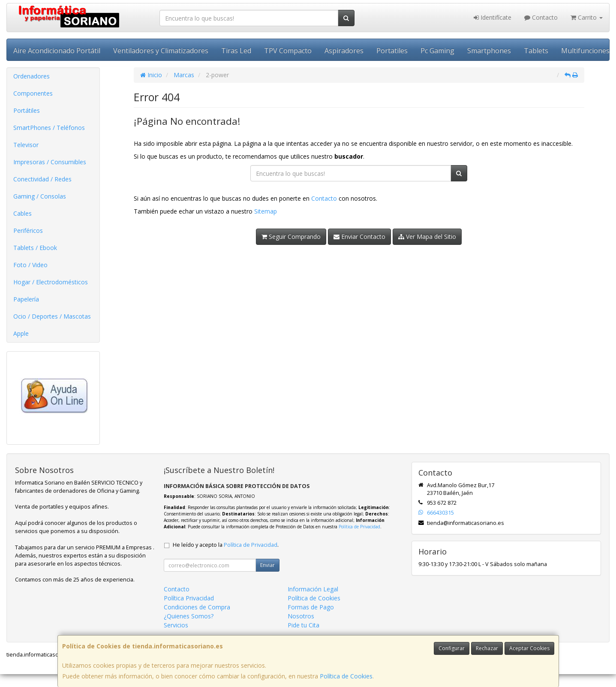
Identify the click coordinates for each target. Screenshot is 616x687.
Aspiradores (344, 51)
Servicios (176, 625)
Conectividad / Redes (42, 179)
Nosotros (301, 616)
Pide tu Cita (303, 625)
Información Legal (313, 589)
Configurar (452, 648)
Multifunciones (585, 51)
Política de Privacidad (359, 527)
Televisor (26, 145)
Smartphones (489, 51)
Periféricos (28, 231)
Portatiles (392, 51)
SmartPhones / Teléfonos (49, 128)
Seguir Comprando (291, 237)
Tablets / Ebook (35, 248)
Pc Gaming (437, 51)
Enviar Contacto (359, 237)
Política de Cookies (346, 676)
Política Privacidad (189, 598)
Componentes (33, 93)
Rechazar (487, 648)
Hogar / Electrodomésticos (51, 282)
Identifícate (493, 17)
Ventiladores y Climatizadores (161, 51)
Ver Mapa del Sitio (427, 237)
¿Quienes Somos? (189, 616)
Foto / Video (30, 265)
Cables (23, 213)
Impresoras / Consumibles (50, 162)
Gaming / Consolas (40, 196)
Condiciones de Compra (197, 607)
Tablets (536, 51)
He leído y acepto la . (226, 545)
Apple (21, 333)
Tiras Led (236, 51)
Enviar (267, 565)
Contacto (541, 17)
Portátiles (27, 110)
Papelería (26, 299)
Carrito (587, 17)
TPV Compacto (288, 51)
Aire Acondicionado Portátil (57, 51)
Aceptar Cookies (529, 648)
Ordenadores (32, 76)
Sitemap (266, 211)
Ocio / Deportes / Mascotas (52, 316)
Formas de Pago (311, 607)
